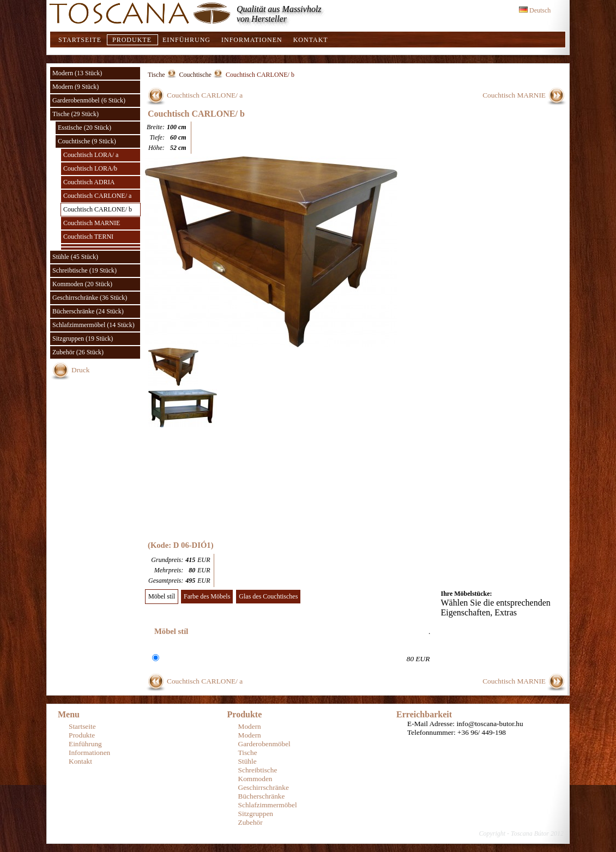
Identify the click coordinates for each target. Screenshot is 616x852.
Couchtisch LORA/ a (91, 155)
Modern (250, 726)
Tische (156, 75)
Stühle (247, 761)
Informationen (252, 40)
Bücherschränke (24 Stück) (88, 311)
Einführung (186, 40)
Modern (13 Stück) (77, 73)
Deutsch (535, 10)
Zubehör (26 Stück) (78, 352)
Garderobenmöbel (264, 744)
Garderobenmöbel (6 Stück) (89, 100)
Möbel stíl (162, 596)
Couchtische (195, 75)
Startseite (80, 40)
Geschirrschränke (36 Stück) (90, 298)
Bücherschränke (262, 796)
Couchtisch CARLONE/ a (97, 196)
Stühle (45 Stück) (75, 257)
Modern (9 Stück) (76, 87)
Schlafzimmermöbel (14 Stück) (93, 325)
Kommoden (255, 779)
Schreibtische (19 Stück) (84, 270)
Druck (80, 370)
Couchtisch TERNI (88, 237)
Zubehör (250, 822)
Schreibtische (258, 770)
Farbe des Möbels (207, 596)
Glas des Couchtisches (268, 596)
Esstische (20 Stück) (84, 128)
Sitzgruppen (256, 814)
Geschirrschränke (264, 787)
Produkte (132, 40)
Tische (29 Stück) (76, 114)
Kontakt (311, 40)
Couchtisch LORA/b (90, 168)
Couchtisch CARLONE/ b (98, 209)
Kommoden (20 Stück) (82, 284)
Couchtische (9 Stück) (87, 141)
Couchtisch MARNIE (92, 223)
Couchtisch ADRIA (89, 182)
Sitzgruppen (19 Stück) (83, 339)
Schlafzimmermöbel (268, 805)
